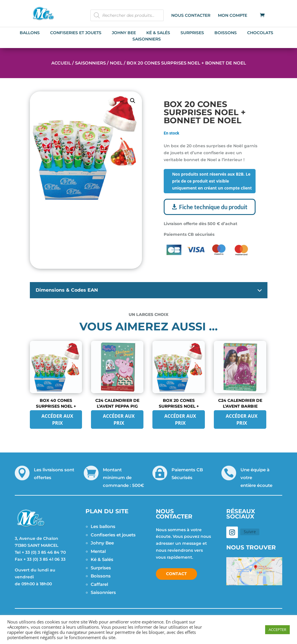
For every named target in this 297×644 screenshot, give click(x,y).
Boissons (101, 576)
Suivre (250, 532)
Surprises (101, 568)
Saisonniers (90, 63)
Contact (176, 574)
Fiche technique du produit (213, 207)
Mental (98, 551)
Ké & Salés (102, 559)
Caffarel (99, 584)
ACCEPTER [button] (277, 630)
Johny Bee (102, 543)
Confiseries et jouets (113, 535)
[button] (133, 101)
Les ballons (103, 526)
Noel (116, 63)
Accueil (61, 63)
